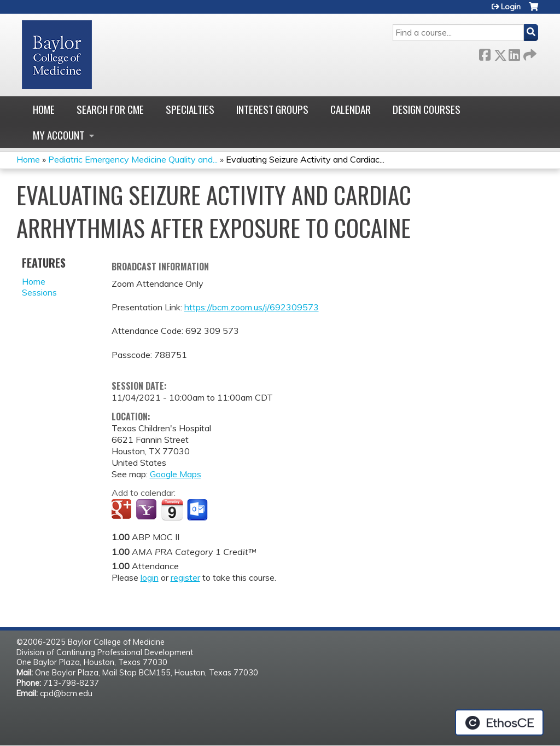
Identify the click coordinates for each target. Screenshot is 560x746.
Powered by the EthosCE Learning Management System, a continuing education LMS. (499, 722)
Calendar (351, 109)
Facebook (485, 53)
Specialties (190, 109)
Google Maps (176, 474)
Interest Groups (272, 109)
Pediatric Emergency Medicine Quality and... (133, 159)
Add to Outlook (198, 510)
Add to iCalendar (172, 510)
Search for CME (110, 109)
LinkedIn (514, 53)
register (185, 577)
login (150, 577)
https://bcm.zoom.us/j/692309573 (252, 307)
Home (44, 109)
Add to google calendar (123, 510)
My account (59, 135)
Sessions (39, 292)
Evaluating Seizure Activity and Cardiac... (305, 159)
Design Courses (427, 109)
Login (511, 7)
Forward (529, 53)
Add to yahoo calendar (147, 510)
